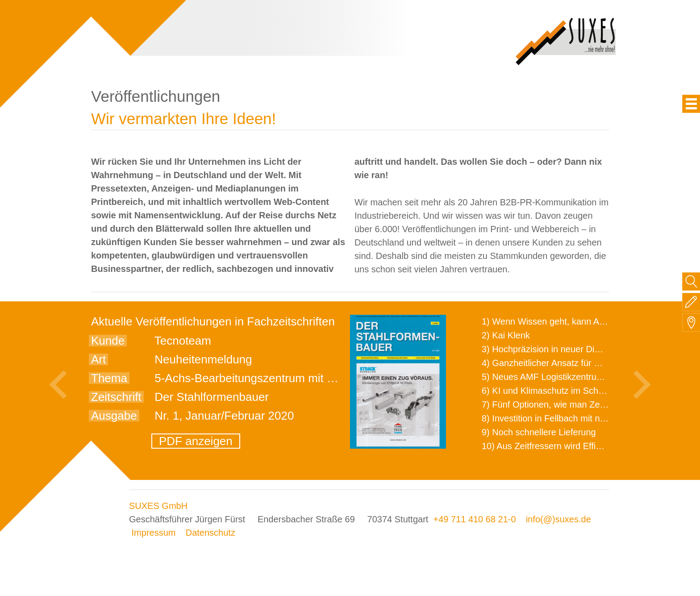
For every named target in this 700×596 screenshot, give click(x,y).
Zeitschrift (116, 397)
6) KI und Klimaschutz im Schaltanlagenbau (568, 391)
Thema (109, 378)
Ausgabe (114, 416)
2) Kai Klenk (506, 335)
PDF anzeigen (196, 441)
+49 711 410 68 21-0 (474, 519)
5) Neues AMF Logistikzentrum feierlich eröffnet (576, 377)
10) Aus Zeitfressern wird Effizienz (549, 446)
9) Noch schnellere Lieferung (539, 432)
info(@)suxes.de (558, 519)
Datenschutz (210, 533)
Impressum (154, 533)
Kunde (108, 341)
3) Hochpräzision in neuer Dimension (555, 349)
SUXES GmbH (158, 506)
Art (98, 359)
